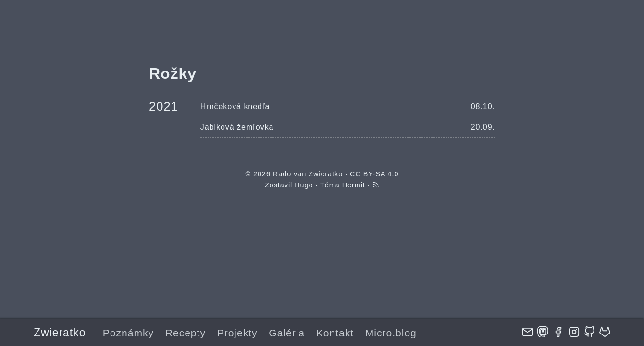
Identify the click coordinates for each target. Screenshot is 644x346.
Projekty (237, 333)
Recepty (186, 333)
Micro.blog (391, 333)
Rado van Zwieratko (308, 174)
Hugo (304, 185)
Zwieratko (60, 333)
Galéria (287, 333)
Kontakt (335, 333)
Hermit (354, 185)
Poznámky (128, 333)
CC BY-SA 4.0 (374, 174)
